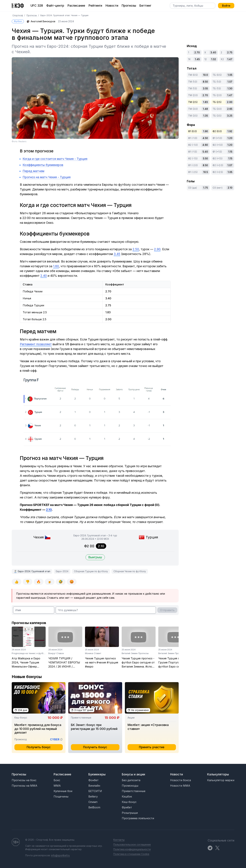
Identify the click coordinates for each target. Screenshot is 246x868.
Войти (226, 6)
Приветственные (134, 791)
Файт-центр (55, 6)
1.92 (230, 131)
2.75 (230, 52)
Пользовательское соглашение (132, 844)
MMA (57, 786)
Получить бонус (39, 747)
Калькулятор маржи (221, 780)
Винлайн (94, 786)
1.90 (205, 131)
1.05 (230, 75)
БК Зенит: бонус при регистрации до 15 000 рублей (94, 727)
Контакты (119, 840)
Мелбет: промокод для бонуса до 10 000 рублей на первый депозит (38, 729)
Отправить (167, 610)
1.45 (197, 59)
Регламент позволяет (36, 344)
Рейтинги (95, 6)
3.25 (230, 116)
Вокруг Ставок (56, 653)
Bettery (93, 796)
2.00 (230, 102)
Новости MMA (180, 786)
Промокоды (130, 786)
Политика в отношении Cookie (131, 854)
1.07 (230, 82)
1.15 (230, 152)
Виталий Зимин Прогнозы (135, 653)
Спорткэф (18, 15)
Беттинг (145, 6)
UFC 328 (37, 6)
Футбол (18, 21)
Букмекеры (97, 774)
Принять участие (152, 747)
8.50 (205, 82)
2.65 (230, 109)
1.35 (206, 116)
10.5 (206, 172)
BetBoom (94, 807)
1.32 (214, 59)
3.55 (205, 88)
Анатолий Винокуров (43, 21)
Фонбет (93, 780)
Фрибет (127, 807)
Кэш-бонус (129, 802)
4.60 (205, 145)
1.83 (205, 102)
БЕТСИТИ (95, 791)
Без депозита (131, 780)
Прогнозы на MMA (25, 786)
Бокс (57, 780)
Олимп (93, 802)
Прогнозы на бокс (24, 780)
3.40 (213, 52)
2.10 (230, 188)
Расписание (76, 6)
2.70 (197, 52)
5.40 (205, 152)
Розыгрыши (130, 813)
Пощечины (61, 796)
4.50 (205, 138)
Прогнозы (129, 6)
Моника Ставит (93, 653)
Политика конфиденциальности (132, 849)
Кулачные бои (63, 791)
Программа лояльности (138, 818)
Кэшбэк (127, 796)
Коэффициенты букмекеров (43, 165)
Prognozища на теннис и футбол (29, 653)
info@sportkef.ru (60, 855)
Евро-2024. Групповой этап (34, 571)
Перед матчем (33, 171)
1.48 (205, 109)
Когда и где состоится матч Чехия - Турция (55, 159)
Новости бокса (181, 780)
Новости (112, 6)
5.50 (205, 158)
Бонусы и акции (133, 774)
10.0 (205, 75)
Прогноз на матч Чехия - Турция (47, 177)
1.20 (230, 138)
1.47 (230, 59)
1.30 (230, 88)
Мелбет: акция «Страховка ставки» (148, 727)
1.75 (206, 188)
